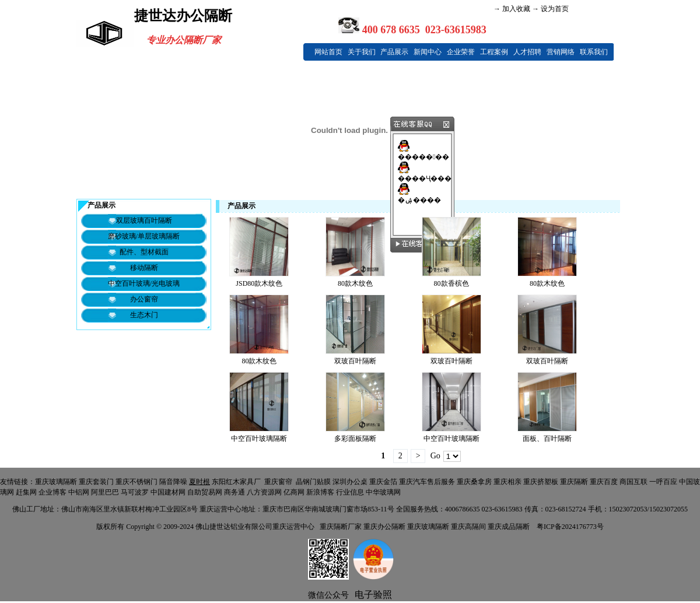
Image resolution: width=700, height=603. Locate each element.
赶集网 (26, 492)
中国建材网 (168, 492)
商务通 (235, 492)
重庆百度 (604, 482)
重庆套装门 (96, 482)
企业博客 (52, 492)
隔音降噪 (173, 482)
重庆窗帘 (278, 482)
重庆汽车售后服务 (427, 482)
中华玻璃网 (383, 492)
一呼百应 (663, 482)
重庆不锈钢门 (136, 482)
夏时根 (199, 482)
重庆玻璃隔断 (56, 482)
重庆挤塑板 (541, 482)
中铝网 (79, 492)
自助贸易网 (205, 492)
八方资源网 (264, 492)
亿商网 (294, 492)
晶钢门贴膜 (313, 482)
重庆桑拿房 (474, 482)
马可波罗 (135, 492)
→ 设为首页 (549, 9)
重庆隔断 (574, 482)
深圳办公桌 (350, 482)
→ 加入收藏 (512, 9)
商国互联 (633, 482)
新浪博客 (320, 492)
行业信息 (350, 492)
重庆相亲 (508, 482)
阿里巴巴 (105, 492)
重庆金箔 (383, 482)
